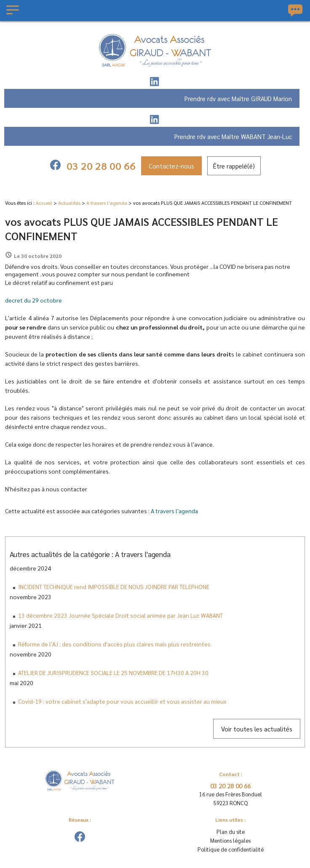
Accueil (44, 203)
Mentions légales (230, 840)
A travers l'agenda (107, 203)
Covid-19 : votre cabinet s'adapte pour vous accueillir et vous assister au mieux (122, 701)
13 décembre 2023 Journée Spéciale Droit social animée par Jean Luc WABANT (120, 615)
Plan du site (231, 832)
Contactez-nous (171, 166)
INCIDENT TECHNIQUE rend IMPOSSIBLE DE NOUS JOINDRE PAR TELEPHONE (114, 587)
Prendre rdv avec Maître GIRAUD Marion (238, 98)
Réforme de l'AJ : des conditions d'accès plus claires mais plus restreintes (114, 644)
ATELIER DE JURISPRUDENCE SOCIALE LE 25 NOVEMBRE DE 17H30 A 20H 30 (113, 672)
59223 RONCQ (231, 798)
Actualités (69, 203)
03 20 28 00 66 (101, 166)
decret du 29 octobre (33, 300)
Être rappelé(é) (234, 166)
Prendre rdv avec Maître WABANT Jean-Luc (233, 136)
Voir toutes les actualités (257, 729)
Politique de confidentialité (231, 849)
